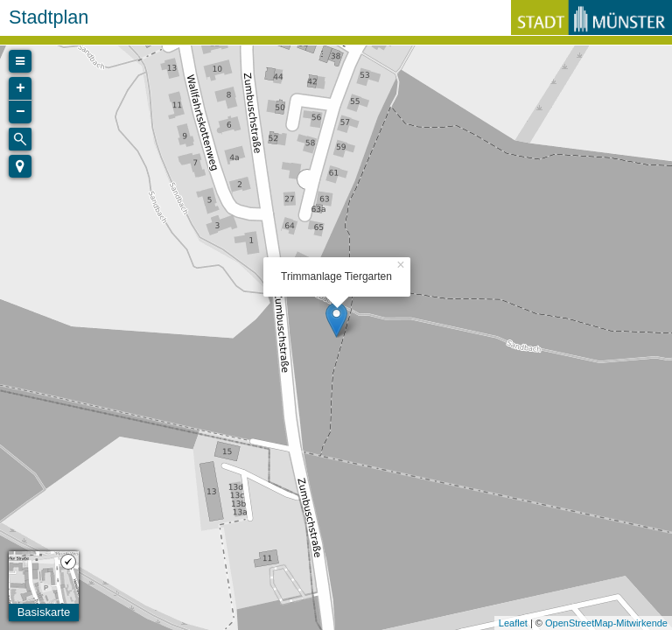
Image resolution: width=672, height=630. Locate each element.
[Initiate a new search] (20, 139)
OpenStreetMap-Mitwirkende (606, 623)
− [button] (21, 112)
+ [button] (21, 88)
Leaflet (513, 623)
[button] (20, 166)
